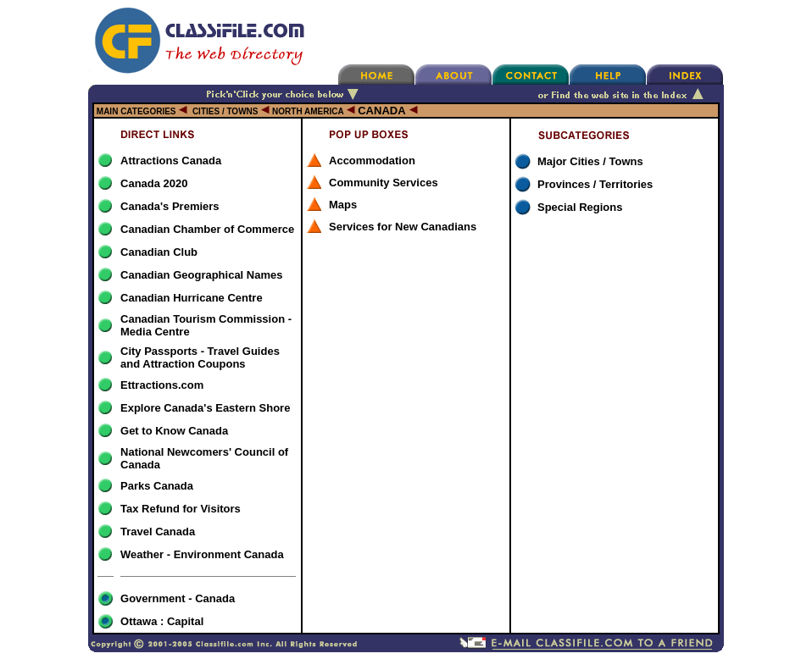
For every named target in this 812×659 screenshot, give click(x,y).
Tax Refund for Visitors (181, 509)
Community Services (384, 183)
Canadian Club (159, 252)
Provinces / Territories (595, 184)
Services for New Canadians (403, 227)
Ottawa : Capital (162, 621)
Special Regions (580, 207)
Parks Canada (157, 486)
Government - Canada (178, 598)
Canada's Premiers (170, 206)
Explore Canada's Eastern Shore (205, 408)
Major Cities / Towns (590, 161)
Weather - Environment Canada (202, 554)
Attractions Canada (171, 161)
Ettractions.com (162, 385)
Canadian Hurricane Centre (192, 298)
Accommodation (372, 161)
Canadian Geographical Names (201, 275)
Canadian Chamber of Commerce (207, 229)
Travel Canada (158, 532)
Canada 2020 (154, 183)
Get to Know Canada (174, 431)
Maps (343, 205)
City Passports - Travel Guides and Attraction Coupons (200, 357)
